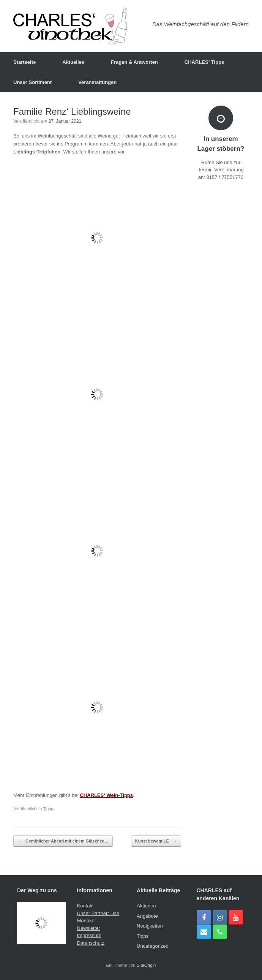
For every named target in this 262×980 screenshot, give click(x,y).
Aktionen (146, 906)
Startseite (24, 62)
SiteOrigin (146, 965)
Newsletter (89, 928)
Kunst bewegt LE (156, 841)
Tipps (48, 809)
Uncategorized (153, 946)
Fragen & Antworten (134, 62)
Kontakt (85, 906)
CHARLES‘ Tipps (204, 62)
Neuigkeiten (150, 926)
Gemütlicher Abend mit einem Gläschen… (63, 841)
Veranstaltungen (97, 82)
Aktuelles (73, 62)
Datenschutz (91, 943)
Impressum (89, 935)
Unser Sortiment (32, 82)
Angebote (147, 916)
